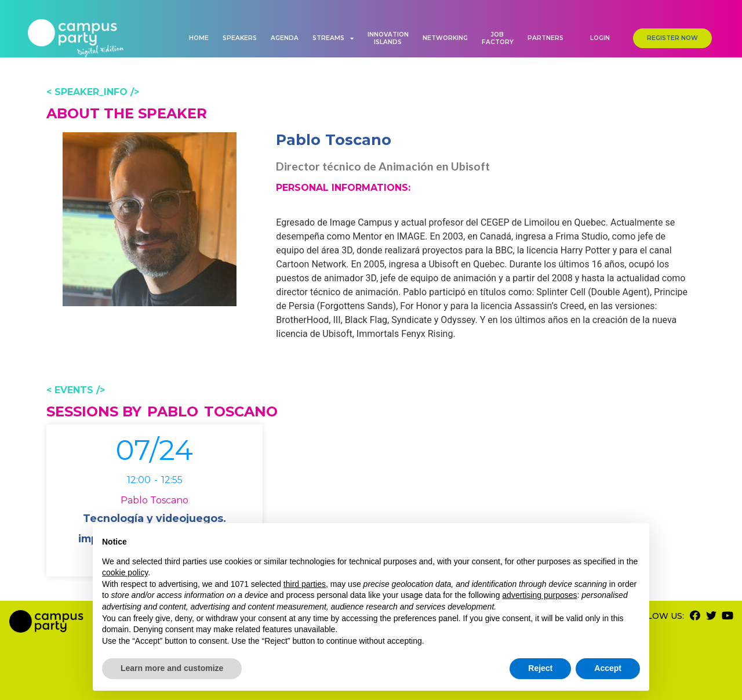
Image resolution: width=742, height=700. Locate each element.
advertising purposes (539, 595)
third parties (305, 584)
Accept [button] (608, 668)
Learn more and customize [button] (172, 668)
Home (199, 38)
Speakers (240, 38)
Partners (545, 38)
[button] (600, 38)
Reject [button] (540, 668)
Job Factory (498, 38)
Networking (445, 38)
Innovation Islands (388, 38)
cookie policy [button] (125, 572)
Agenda (285, 38)
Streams (333, 38)
